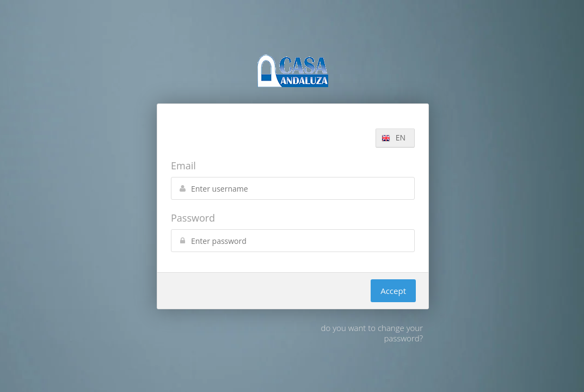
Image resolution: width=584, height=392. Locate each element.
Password (193, 218)
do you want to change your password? (372, 333)
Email (183, 166)
